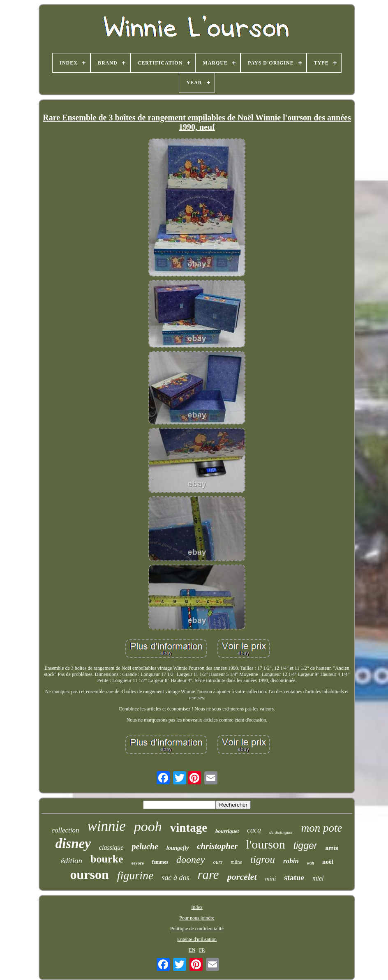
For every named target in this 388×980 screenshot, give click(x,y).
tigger (305, 846)
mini (271, 879)
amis (332, 848)
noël (328, 862)
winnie (106, 826)
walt (311, 863)
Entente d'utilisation (197, 939)
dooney (191, 860)
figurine (135, 875)
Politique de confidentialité (197, 929)
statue (294, 877)
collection (65, 830)
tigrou (263, 859)
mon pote (322, 828)
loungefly (178, 848)
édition (71, 861)
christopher (217, 846)
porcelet (242, 877)
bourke (107, 859)
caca (254, 830)
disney (73, 844)
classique (111, 847)
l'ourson (265, 844)
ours (218, 862)
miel (318, 878)
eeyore (137, 863)
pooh (148, 827)
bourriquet (227, 831)
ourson (89, 874)
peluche (145, 846)
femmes (160, 862)
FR (202, 950)
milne (237, 862)
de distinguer (281, 832)
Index (197, 907)
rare (208, 875)
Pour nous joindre (197, 918)
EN (192, 950)
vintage (189, 828)
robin (291, 861)
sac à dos (175, 878)
